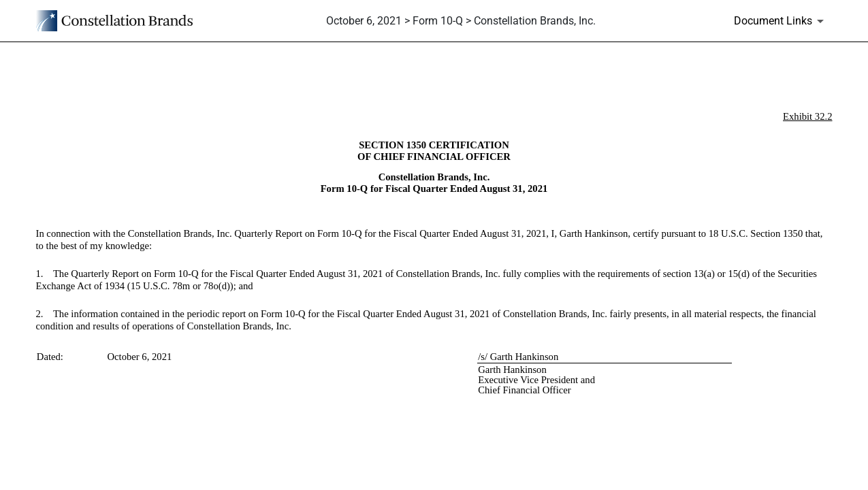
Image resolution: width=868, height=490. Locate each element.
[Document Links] (781, 21)
